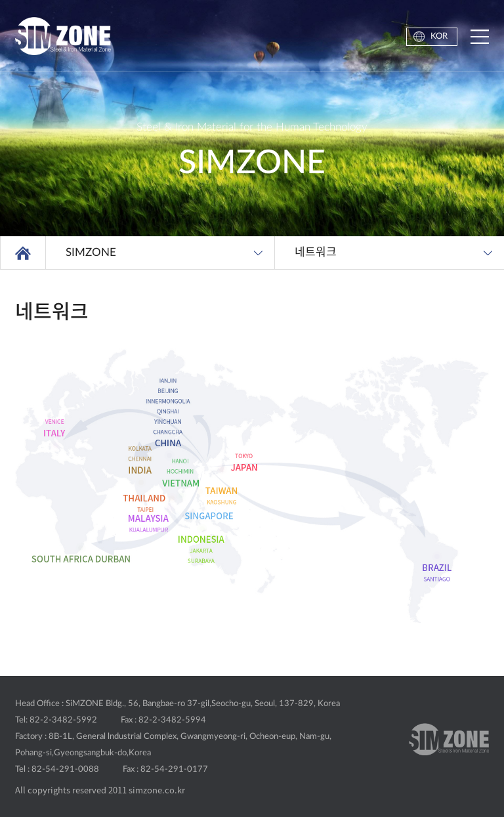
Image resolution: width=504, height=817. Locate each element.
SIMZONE (91, 252)
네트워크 (316, 252)
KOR (439, 36)
